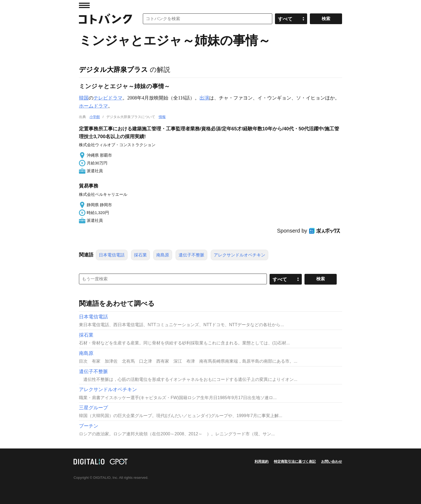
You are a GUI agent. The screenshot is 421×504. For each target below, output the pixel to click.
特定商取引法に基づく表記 (295, 461)
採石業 (140, 255)
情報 (162, 117)
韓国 (84, 98)
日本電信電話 (112, 255)
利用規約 (262, 461)
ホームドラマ (93, 106)
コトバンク (106, 19)
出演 (204, 98)
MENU (84, 5)
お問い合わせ (332, 461)
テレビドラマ (108, 98)
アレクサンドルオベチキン (239, 255)
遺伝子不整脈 (191, 255)
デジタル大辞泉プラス (113, 69)
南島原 (163, 255)
